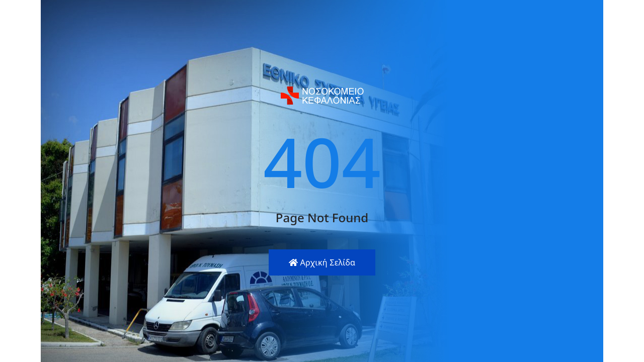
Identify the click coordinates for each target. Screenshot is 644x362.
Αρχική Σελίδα (322, 262)
